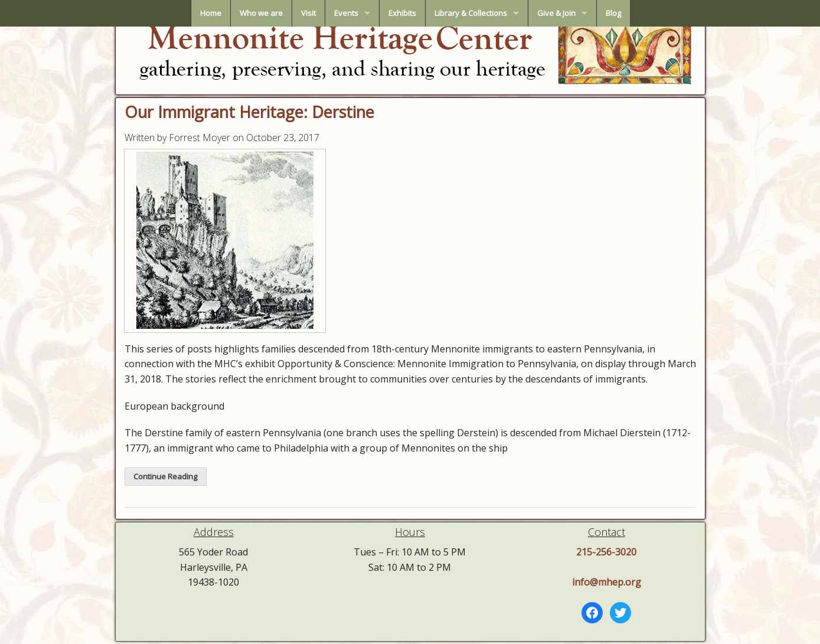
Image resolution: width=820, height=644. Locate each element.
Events (346, 13)
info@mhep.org (607, 582)
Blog (613, 13)
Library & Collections (471, 13)
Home (211, 13)
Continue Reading (165, 476)
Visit (308, 13)
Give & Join (556, 13)
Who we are (261, 13)
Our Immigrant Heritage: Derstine (249, 112)
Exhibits (402, 13)
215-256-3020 (606, 552)
